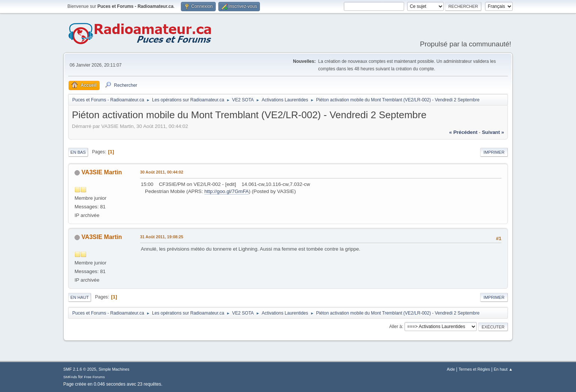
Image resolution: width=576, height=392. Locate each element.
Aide (451, 369)
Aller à (395, 327)
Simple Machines (114, 369)
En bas (78, 152)
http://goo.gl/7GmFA (227, 191)
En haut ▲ (503, 369)
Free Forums (94, 377)
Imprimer (494, 152)
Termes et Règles (474, 369)
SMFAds (70, 377)
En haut (80, 297)
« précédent (463, 132)
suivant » (493, 132)
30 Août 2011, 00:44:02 (162, 172)
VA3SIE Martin (101, 172)
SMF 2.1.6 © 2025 (80, 369)
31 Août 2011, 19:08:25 (162, 237)
